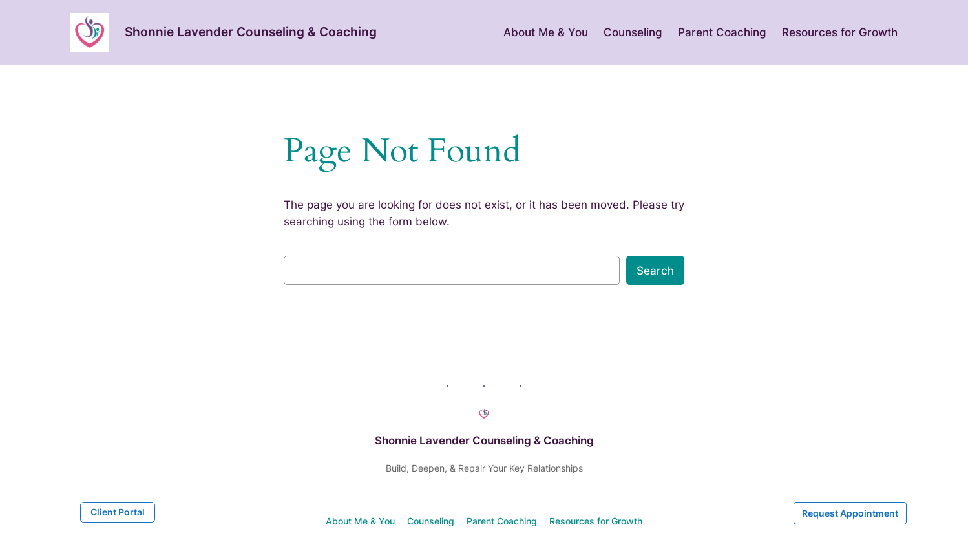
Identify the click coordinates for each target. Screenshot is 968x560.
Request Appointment (850, 513)
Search (655, 271)
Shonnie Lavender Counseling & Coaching (251, 32)
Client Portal (118, 512)
